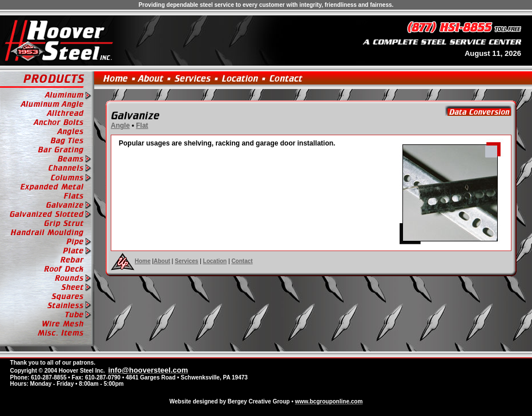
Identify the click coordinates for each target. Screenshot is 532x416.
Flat (142, 126)
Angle (120, 126)
